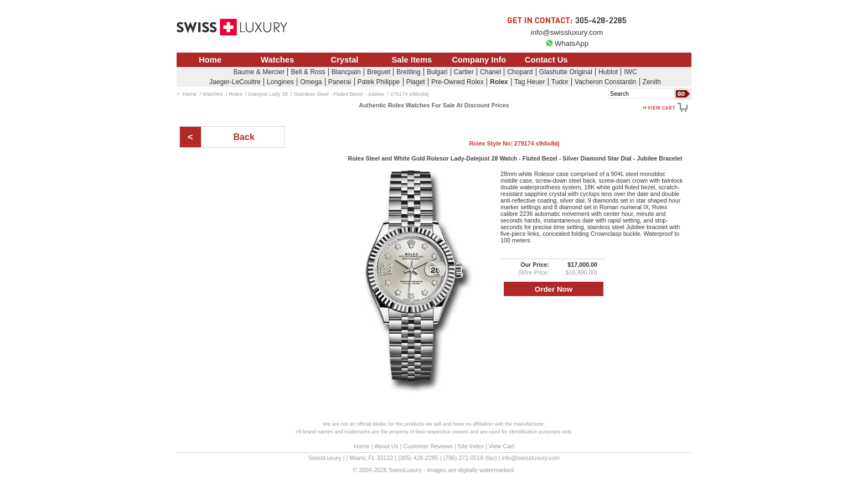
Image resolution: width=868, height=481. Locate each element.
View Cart (502, 446)
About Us (386, 446)
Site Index (471, 446)
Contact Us (546, 60)
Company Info (479, 60)
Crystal (345, 60)
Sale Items (412, 60)
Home (210, 60)
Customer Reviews (428, 446)
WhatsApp (567, 43)
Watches (277, 60)
